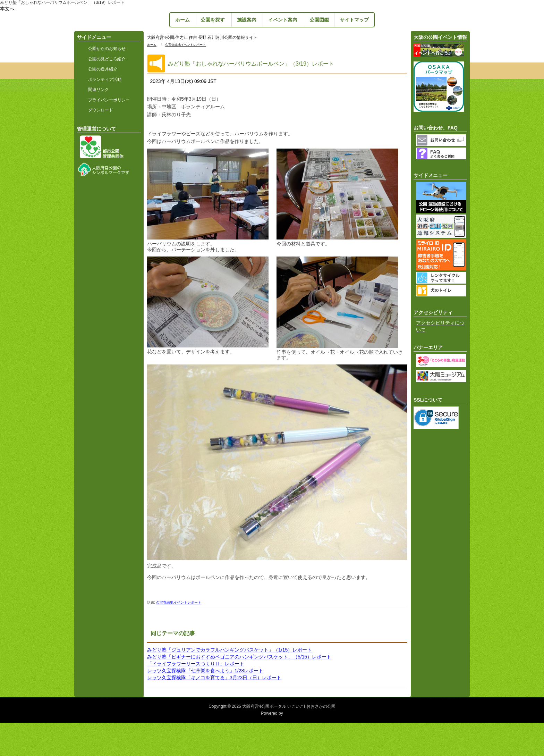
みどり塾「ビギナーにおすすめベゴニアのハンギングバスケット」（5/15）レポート (239, 657)
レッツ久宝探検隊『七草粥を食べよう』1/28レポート (205, 671)
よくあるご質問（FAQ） (442, 153)
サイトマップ (354, 20)
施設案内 (247, 20)
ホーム (182, 20)
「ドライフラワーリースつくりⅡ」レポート (196, 664)
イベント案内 (283, 20)
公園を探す (213, 20)
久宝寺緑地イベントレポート (185, 45)
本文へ (7, 9)
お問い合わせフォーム (442, 140)
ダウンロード (101, 110)
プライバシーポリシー (109, 100)
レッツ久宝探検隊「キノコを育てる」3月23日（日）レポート (214, 678)
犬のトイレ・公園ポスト (442, 291)
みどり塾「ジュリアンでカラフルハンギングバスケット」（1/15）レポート (229, 650)
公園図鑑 (319, 20)
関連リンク (99, 90)
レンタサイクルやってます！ (442, 278)
